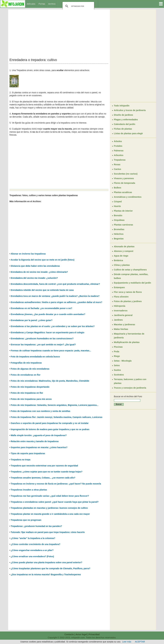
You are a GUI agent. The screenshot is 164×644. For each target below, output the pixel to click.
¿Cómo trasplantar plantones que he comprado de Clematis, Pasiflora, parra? (51, 568)
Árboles (118, 141)
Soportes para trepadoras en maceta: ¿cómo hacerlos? (39, 447)
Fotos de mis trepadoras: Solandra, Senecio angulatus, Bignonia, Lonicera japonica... (55, 405)
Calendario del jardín (125, 124)
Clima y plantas (122, 265)
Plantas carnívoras (124, 225)
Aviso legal (81, 634)
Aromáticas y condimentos (128, 197)
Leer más (127, 642)
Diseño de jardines (124, 115)
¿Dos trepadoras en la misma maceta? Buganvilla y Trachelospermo (46, 575)
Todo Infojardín (122, 106)
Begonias (119, 239)
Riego (117, 356)
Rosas (117, 164)
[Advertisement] (59, 34)
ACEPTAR (140, 642)
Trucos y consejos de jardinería (130, 388)
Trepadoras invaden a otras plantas (29, 490)
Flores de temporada (125, 183)
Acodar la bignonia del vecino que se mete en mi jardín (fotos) (43, 260)
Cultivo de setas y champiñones (130, 270)
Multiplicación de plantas (127, 342)
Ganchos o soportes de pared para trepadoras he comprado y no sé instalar (50, 423)
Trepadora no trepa (21, 460)
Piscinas (118, 347)
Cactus (118, 169)
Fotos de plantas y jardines (128, 301)
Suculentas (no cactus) (126, 174)
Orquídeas (119, 220)
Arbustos (119, 155)
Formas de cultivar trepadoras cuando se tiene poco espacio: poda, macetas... (51, 351)
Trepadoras (120, 160)
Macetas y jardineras (125, 324)
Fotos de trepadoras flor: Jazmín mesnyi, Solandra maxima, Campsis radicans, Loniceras (57, 417)
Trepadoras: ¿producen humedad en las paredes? (36, 526)
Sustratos (119, 375)
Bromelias (119, 229)
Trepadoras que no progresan (26, 520)
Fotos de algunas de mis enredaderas (30, 369)
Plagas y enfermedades (126, 120)
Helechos (119, 234)
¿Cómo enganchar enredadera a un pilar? (32, 550)
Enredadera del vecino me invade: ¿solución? (34, 278)
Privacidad (94, 634)
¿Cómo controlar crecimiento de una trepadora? (35, 544)
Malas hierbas (121, 329)
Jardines (118, 320)
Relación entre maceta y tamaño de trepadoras (35, 441)
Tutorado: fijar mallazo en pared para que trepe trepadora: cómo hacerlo (48, 532)
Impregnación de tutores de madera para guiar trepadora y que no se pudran (50, 429)
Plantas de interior (123, 211)
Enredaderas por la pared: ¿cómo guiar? (32, 320)
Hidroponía (120, 306)
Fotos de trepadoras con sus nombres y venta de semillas (40, 411)
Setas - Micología (123, 361)
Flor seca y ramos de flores (128, 292)
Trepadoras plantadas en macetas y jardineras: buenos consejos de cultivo (49, 508)
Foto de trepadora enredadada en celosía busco (35, 357)
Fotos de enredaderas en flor (26, 375)
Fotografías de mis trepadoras (26, 363)
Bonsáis (118, 215)
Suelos (117, 370)
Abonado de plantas (124, 246)
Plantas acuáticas (123, 192)
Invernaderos (121, 311)
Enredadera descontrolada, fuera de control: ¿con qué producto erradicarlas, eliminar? (55, 284)
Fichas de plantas (123, 129)
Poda (117, 351)
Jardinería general (123, 315)
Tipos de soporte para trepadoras (28, 453)
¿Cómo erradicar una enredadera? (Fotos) (32, 556)
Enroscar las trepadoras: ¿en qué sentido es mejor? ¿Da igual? (43, 345)
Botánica (118, 260)
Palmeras (119, 151)
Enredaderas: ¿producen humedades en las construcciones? (42, 339)
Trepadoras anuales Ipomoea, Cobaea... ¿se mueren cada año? (43, 478)
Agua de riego (121, 256)
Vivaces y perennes (124, 178)
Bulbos (118, 188)
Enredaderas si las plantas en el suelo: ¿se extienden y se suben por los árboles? (53, 326)
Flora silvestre (121, 297)
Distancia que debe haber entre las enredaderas (35, 266)
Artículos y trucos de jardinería (130, 110)
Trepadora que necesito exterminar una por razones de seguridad (44, 466)
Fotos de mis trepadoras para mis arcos (31, 399)
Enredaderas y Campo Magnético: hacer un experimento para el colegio (48, 333)
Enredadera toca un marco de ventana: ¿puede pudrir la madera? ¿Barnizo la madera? (55, 296)
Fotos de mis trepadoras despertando (30, 387)
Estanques (119, 287)
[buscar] (78, 6)
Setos (117, 365)
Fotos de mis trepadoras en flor (27, 393)
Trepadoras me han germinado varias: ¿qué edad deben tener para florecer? (50, 496)
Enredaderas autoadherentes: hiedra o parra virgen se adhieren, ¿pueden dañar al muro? (57, 302)
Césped (118, 202)
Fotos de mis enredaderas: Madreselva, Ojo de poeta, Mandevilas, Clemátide (50, 381)
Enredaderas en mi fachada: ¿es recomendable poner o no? (41, 308)
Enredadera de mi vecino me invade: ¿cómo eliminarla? (39, 272)
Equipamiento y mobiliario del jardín (133, 283)
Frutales (118, 146)
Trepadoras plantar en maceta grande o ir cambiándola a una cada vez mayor (50, 514)
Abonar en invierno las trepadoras (28, 254)
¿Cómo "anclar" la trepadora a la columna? (33, 538)
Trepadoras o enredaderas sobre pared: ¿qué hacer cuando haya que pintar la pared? (55, 502)
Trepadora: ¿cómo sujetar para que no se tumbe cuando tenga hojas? (47, 472)
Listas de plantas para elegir (128, 133)
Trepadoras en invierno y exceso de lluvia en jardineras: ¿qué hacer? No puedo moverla (56, 484)
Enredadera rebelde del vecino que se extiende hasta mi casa (42, 290)
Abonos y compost (124, 251)
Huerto (117, 206)
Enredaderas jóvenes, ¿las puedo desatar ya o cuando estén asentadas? (48, 314)
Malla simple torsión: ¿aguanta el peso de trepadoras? (39, 435)
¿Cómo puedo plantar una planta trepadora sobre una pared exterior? (47, 562)
